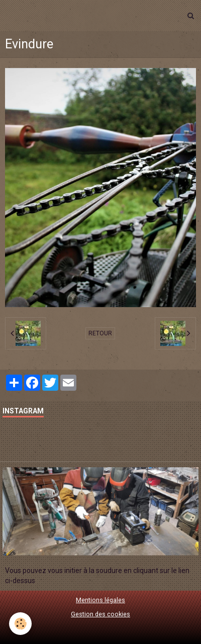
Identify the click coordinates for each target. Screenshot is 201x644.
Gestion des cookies (100, 614)
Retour (100, 333)
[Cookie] (20, 624)
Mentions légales (100, 600)
